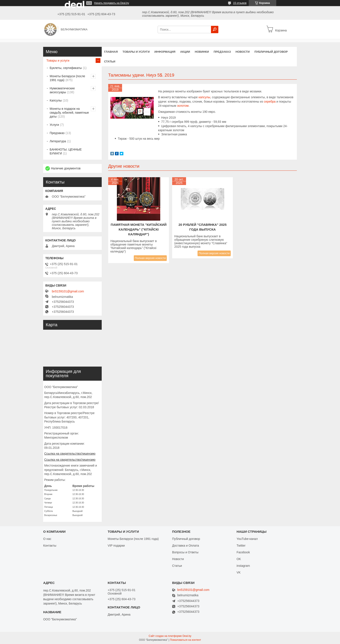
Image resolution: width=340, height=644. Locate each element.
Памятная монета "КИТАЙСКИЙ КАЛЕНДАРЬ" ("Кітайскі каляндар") (139, 229)
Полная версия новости (150, 258)
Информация (165, 52)
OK (239, 559)
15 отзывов (240, 3)
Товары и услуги (136, 52)
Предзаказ (222, 52)
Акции (185, 52)
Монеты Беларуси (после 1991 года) (67, 78)
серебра (270, 102)
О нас (47, 539)
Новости (243, 52)
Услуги (54, 125)
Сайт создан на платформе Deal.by (170, 636)
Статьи (110, 61)
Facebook (243, 552)
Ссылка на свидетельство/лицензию (70, 454)
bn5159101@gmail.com (68, 291)
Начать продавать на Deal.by (112, 3)
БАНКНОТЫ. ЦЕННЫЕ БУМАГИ (66, 151)
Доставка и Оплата (186, 546)
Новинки (202, 52)
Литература (58, 141)
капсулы (204, 97)
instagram (243, 566)
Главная (111, 52)
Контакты (50, 546)
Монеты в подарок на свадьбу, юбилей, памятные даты (69, 113)
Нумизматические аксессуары (62, 90)
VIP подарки (116, 546)
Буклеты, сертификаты (66, 68)
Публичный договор (271, 52)
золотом (183, 106)
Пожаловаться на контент (186, 640)
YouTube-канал (247, 539)
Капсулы (56, 100)
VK (239, 572)
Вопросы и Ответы (185, 552)
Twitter (241, 546)
